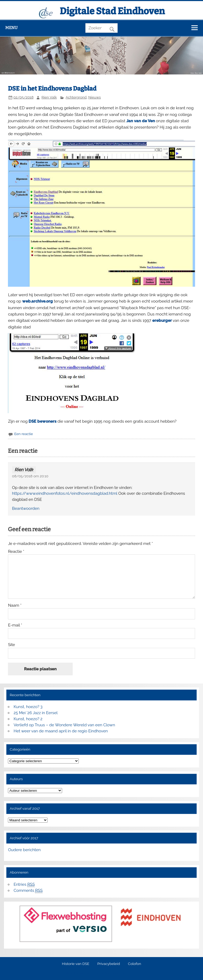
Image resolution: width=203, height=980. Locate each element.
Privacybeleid (109, 964)
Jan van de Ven (141, 121)
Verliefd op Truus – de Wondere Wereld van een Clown (64, 725)
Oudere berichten (24, 850)
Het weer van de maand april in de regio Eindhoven (61, 731)
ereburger (162, 321)
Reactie (16, 552)
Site (11, 645)
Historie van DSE (76, 964)
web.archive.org (38, 301)
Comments (28, 891)
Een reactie (24, 434)
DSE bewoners (42, 421)
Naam (15, 606)
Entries (24, 885)
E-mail (15, 625)
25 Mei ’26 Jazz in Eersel (36, 713)
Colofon (135, 964)
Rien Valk (49, 97)
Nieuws (94, 97)
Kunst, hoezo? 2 (28, 719)
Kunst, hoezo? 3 (28, 707)
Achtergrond (76, 97)
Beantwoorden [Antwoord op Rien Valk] (26, 508)
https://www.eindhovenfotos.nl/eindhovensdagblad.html (65, 493)
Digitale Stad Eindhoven (112, 11)
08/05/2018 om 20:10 (30, 476)
